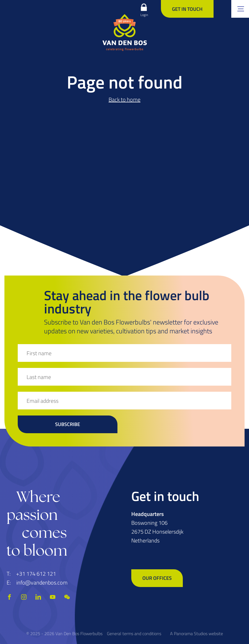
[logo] (125, 32)
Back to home (124, 99)
